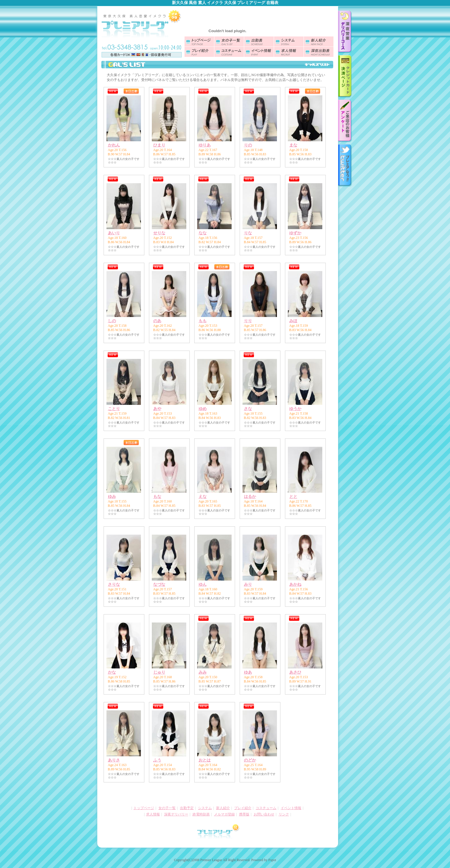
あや (157, 409)
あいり (114, 233)
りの (248, 145)
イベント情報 (291, 808)
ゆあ (248, 672)
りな (248, 233)
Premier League (211, 860)
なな (203, 233)
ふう (157, 760)
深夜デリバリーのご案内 (345, 32)
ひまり (159, 145)
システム (205, 808)
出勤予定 (187, 808)
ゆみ (112, 497)
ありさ (114, 760)
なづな (159, 584)
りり (248, 321)
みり (248, 584)
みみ (203, 672)
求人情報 (153, 814)
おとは (205, 760)
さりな (114, 584)
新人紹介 (223, 808)
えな (203, 497)
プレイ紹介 (243, 808)
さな (248, 409)
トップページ (144, 808)
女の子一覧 (167, 808)
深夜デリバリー (176, 814)
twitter (345, 166)
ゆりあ (205, 145)
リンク (284, 814)
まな (293, 145)
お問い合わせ (264, 814)
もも (203, 321)
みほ (293, 321)
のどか (250, 760)
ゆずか (295, 233)
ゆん (203, 584)
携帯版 (244, 814)
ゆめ (203, 409)
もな (157, 497)
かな (112, 672)
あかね (295, 584)
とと (293, 497)
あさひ (295, 672)
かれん (114, 145)
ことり (114, 409)
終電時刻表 (201, 814)
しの (112, 321)
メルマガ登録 (224, 814)
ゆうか (295, 409)
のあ (157, 321)
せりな (159, 233)
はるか (250, 497)
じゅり (159, 672)
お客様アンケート (345, 121)
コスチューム (266, 808)
